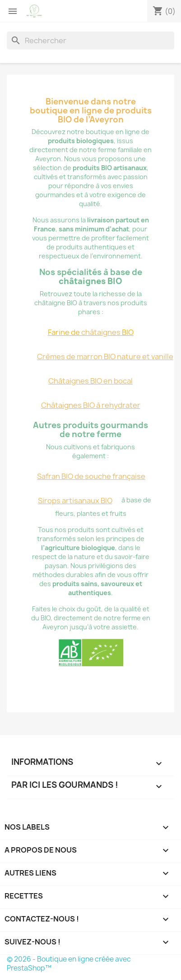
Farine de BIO (91, 332)
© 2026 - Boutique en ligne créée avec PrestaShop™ (69, 964)
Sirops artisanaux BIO (75, 501)
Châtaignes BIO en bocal (90, 381)
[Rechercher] (90, 41)
